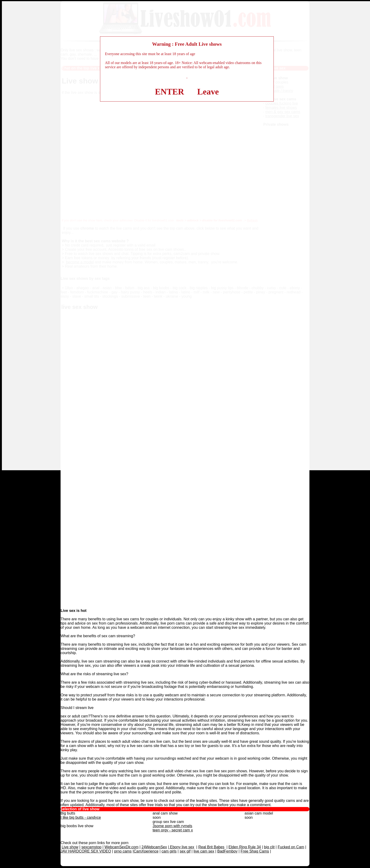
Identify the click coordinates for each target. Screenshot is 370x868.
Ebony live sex (182, 847)
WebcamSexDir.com (121, 847)
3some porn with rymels (172, 826)
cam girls (169, 851)
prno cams (123, 851)
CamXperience (146, 851)
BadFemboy (227, 851)
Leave (208, 92)
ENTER (170, 92)
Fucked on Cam (291, 847)
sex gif (185, 851)
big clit (269, 847)
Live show (70, 847)
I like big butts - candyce (81, 817)
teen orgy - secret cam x (173, 830)
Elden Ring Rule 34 (245, 847)
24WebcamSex (154, 847)
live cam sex (204, 851)
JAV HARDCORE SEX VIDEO (86, 851)
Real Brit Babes (211, 847)
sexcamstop (91, 847)
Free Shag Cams (255, 851)
